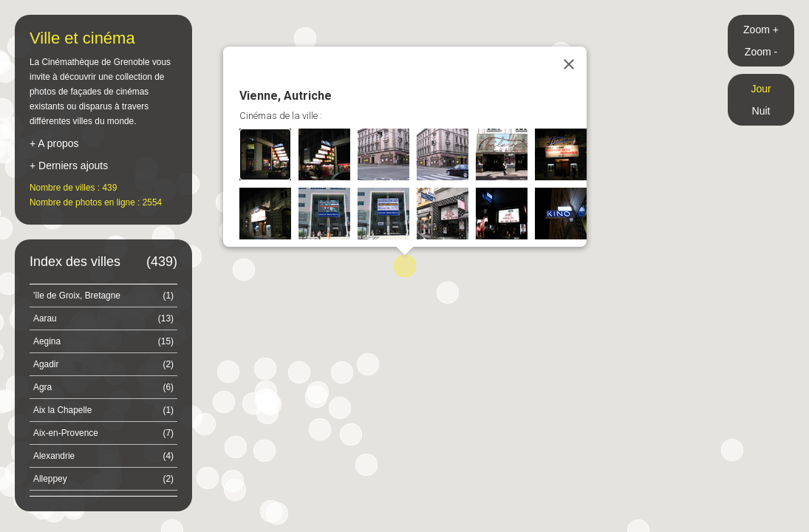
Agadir (103, 364)
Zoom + (761, 30)
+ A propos (54, 143)
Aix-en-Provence (103, 433)
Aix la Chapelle (103, 410)
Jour (761, 89)
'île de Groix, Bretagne (103, 296)
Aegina (103, 341)
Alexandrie (103, 456)
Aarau (103, 318)
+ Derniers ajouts (69, 166)
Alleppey (103, 479)
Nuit (761, 111)
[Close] (569, 64)
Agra (103, 387)
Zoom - (761, 52)
